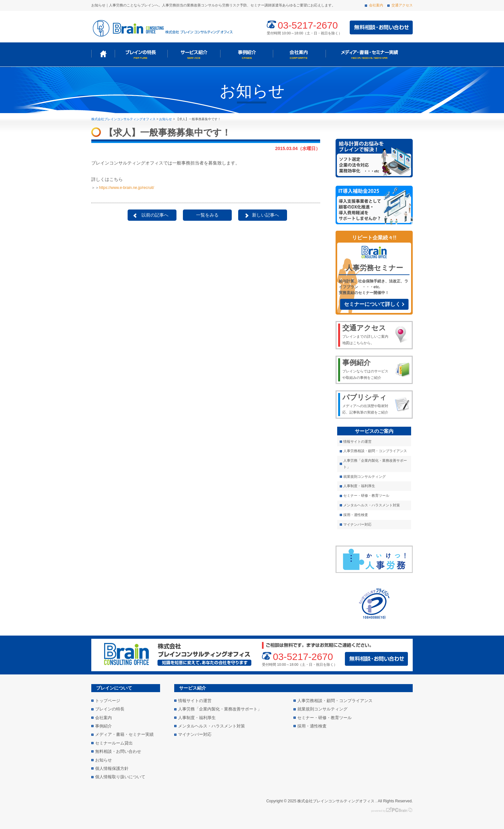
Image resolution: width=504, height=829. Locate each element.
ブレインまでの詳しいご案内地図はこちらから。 (367, 334)
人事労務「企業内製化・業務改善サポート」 (375, 464)
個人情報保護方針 (112, 768)
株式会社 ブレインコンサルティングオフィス (162, 28)
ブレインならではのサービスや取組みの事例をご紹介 (367, 369)
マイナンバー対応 (357, 524)
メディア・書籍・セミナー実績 (369, 54)
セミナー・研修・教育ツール (366, 495)
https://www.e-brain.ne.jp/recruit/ (126, 188)
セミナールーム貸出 (114, 743)
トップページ (103, 54)
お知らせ (104, 760)
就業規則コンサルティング (364, 477)
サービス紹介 (194, 54)
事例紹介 (247, 54)
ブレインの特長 (141, 54)
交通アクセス (402, 5)
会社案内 (376, 5)
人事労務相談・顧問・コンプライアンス (375, 451)
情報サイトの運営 (357, 441)
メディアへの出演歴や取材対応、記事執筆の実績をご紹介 (367, 404)
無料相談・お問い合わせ (118, 751)
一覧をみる (207, 215)
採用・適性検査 (356, 515)
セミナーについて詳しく (372, 304)
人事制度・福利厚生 (359, 486)
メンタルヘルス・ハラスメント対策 (372, 505)
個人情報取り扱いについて (120, 777)
